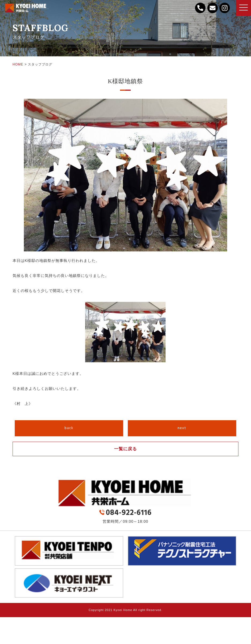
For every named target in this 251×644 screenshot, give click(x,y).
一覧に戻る (125, 449)
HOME (18, 64)
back (69, 428)
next (182, 428)
